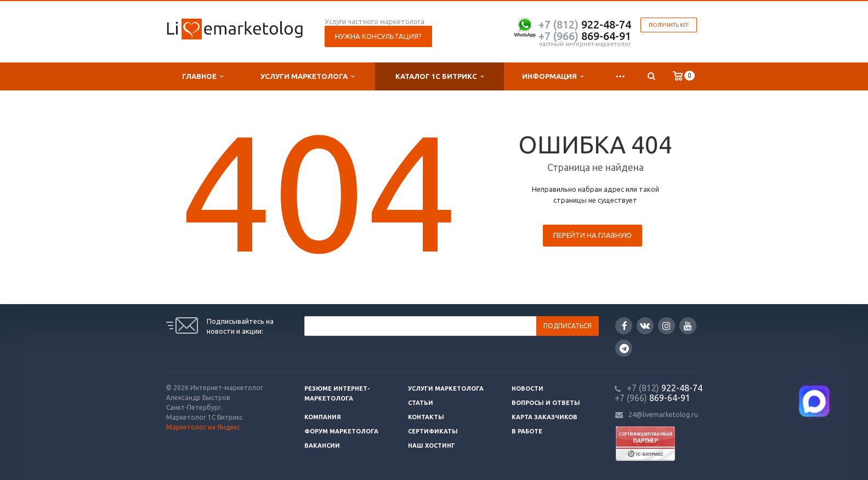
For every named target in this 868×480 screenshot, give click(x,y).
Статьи (421, 403)
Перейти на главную (592, 235)
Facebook (625, 326)
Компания (323, 417)
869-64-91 (585, 36)
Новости (527, 388)
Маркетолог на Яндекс (203, 427)
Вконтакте (645, 325)
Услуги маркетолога (307, 76)
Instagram (666, 326)
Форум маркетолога (341, 431)
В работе (527, 431)
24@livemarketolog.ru (663, 415)
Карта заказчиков (544, 417)
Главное (203, 76)
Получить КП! (669, 25)
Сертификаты (433, 431)
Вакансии (322, 445)
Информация (553, 76)
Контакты (426, 417)
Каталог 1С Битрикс (439, 76)
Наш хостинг (432, 445)
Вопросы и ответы (546, 403)
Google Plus (624, 348)
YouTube (688, 326)
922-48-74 (585, 24)
